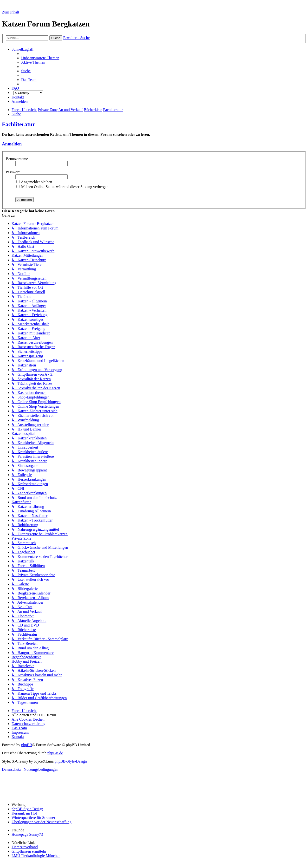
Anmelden (12, 144)
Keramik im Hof (24, 813)
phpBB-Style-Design (71, 761)
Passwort (13, 172)
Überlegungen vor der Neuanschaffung (42, 822)
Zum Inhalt (11, 12)
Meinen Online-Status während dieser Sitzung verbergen (62, 187)
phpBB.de (55, 753)
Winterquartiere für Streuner (33, 818)
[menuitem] (40, 58)
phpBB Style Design (27, 809)
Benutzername (17, 159)
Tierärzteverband (25, 847)
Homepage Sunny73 (27, 834)
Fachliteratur (18, 124)
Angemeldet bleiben (34, 182)
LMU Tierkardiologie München (36, 856)
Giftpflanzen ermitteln (29, 851)
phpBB (27, 745)
